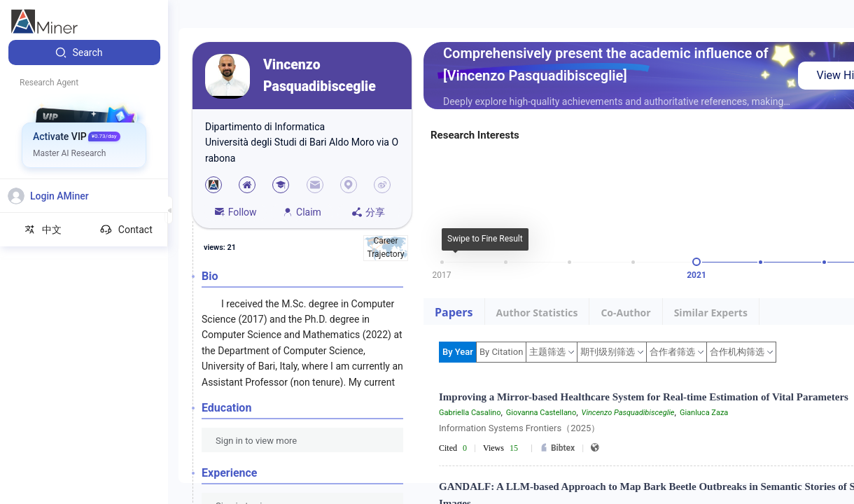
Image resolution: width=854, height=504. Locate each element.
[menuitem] (84, 52)
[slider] (696, 262)
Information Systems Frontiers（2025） (519, 428)
